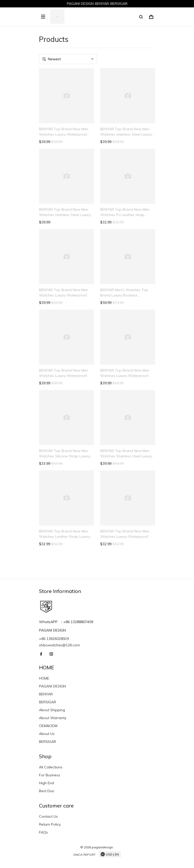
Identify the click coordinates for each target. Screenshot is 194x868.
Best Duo (47, 791)
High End (47, 783)
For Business (50, 775)
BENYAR (46, 694)
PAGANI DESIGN (52, 686)
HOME (44, 678)
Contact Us (48, 816)
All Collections (51, 767)
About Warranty (53, 718)
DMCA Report (85, 855)
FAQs (43, 832)
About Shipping (52, 710)
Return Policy (50, 824)
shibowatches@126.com (60, 645)
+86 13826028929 (54, 639)
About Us (47, 734)
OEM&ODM (48, 726)
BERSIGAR (48, 702)
